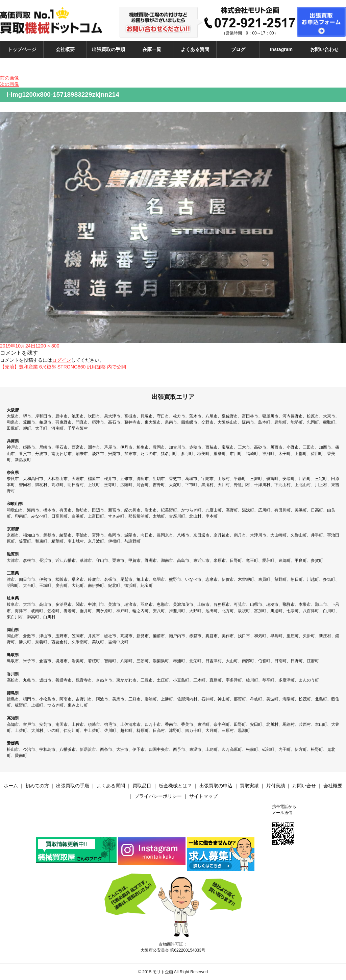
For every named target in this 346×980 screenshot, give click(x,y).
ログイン (61, 360)
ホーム (11, 786)
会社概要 (65, 49)
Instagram (281, 49)
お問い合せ (304, 786)
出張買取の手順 (108, 49)
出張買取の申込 (216, 786)
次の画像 (9, 84)
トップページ (22, 49)
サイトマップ (203, 796)
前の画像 (9, 78)
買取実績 (249, 786)
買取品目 (142, 786)
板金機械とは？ (175, 786)
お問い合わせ (324, 49)
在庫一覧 (152, 49)
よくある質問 (195, 49)
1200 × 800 (47, 346)
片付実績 (276, 786)
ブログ (238, 49)
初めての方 (37, 786)
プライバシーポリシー (158, 796)
